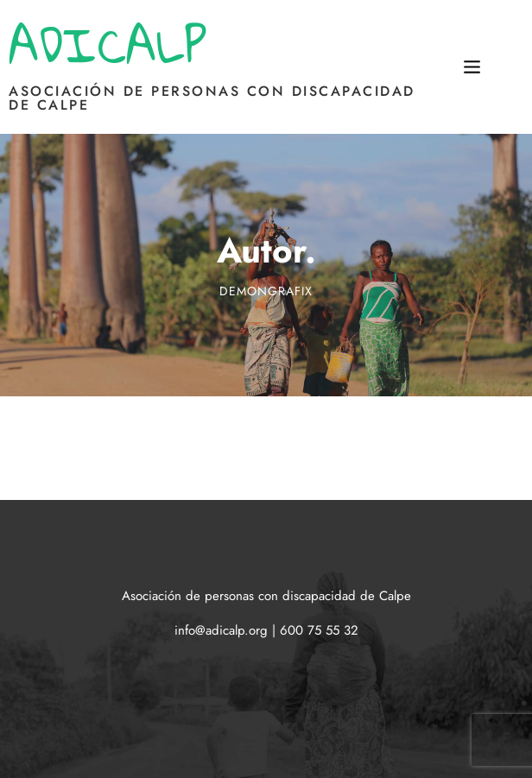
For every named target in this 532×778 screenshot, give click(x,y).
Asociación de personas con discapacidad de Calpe (212, 98)
